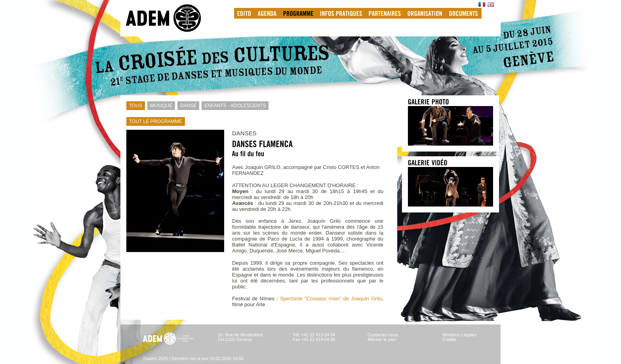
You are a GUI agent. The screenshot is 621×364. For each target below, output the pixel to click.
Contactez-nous (383, 335)
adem (171, 18)
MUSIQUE (160, 106)
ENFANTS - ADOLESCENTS (234, 106)
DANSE (187, 106)
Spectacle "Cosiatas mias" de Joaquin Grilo (331, 299)
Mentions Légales (459, 335)
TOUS (134, 106)
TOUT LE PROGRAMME (154, 121)
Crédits (449, 339)
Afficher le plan (382, 339)
